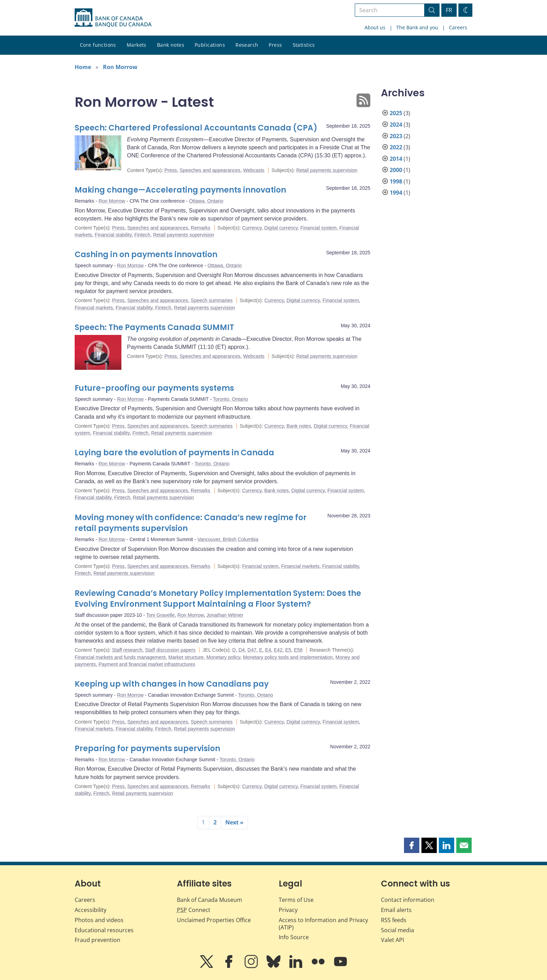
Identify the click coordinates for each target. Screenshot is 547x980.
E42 (278, 650)
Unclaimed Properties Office (214, 920)
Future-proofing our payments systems (154, 388)
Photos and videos (99, 920)
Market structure (186, 657)
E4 (268, 650)
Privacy (288, 910)
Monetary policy (223, 657)
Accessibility (91, 910)
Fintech (142, 235)
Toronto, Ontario (230, 399)
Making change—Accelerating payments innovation (180, 190)
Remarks (201, 228)
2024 (396, 125)
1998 (396, 181)
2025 (396, 113)
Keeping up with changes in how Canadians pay (172, 684)
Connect (194, 910)
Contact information (408, 900)
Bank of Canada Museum (209, 900)
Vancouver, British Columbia (228, 539)
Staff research (127, 650)
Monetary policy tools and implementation (288, 657)
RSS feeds (394, 920)
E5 (288, 650)
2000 (396, 170)
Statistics (304, 45)
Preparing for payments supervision (147, 749)
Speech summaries (212, 300)
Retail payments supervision (327, 170)
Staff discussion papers (170, 650)
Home (83, 67)
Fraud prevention (98, 940)
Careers (458, 27)
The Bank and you (417, 27)
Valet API (392, 940)
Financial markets (94, 308)
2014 (396, 159)
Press (275, 45)
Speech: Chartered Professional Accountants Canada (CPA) (196, 128)
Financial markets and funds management (120, 657)
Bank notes (171, 45)
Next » (234, 822)
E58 (298, 650)
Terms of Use (296, 900)
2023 (396, 136)
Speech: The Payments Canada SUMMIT (154, 327)
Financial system (319, 228)
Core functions (98, 45)
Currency (252, 228)
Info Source (294, 937)
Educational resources (104, 930)
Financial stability (113, 235)
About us (375, 27)
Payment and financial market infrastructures (147, 664)
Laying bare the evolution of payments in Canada (174, 453)
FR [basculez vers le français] (449, 10)
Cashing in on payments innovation (146, 255)
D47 (252, 650)
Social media (398, 930)
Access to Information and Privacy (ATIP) (323, 924)
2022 (396, 147)
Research (247, 45)
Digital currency (281, 228)
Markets (137, 45)
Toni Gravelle (160, 615)
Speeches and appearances (210, 170)
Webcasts (254, 170)
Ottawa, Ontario (206, 201)
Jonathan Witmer (225, 615)
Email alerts (396, 910)
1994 (396, 193)
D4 (242, 650)
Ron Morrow (120, 67)
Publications (210, 45)
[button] (412, 845)
